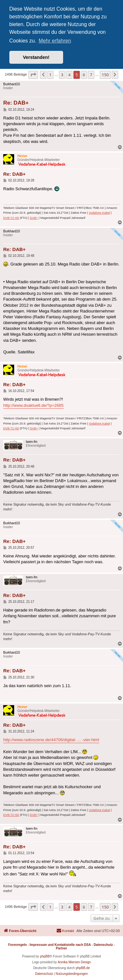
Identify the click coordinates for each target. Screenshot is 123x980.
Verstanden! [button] (36, 57)
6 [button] (84, 75)
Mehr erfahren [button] (55, 41)
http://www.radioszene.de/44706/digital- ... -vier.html (51, 740)
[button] (33, 75)
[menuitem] (65, 931)
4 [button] (69, 75)
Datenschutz (103, 945)
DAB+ (34, 218)
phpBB (45, 956)
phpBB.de (83, 968)
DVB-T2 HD (11, 218)
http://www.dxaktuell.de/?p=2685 (33, 405)
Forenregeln (17, 945)
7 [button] (91, 75)
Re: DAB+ (16, 103)
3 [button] (62, 75)
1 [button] (50, 75)
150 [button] (105, 75)
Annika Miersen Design (74, 962)
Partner (61, 948)
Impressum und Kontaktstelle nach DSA (60, 945)
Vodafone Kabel (99, 213)
